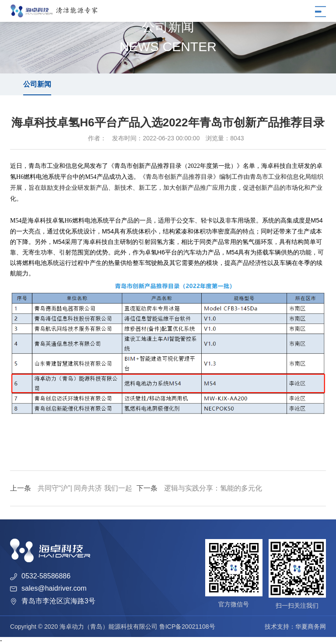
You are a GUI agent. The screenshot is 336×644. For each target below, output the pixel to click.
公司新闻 (37, 84)
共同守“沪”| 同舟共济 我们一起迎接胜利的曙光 (71, 495)
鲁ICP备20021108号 (187, 627)
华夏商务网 (311, 627)
